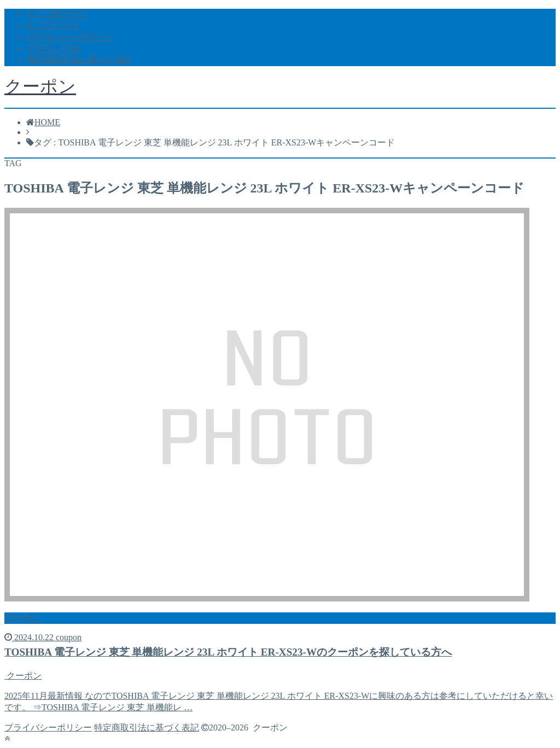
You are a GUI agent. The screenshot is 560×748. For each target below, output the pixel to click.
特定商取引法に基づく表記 (79, 60)
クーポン (40, 86)
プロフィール (52, 48)
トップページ (52, 25)
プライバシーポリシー (70, 37)
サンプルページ (57, 14)
